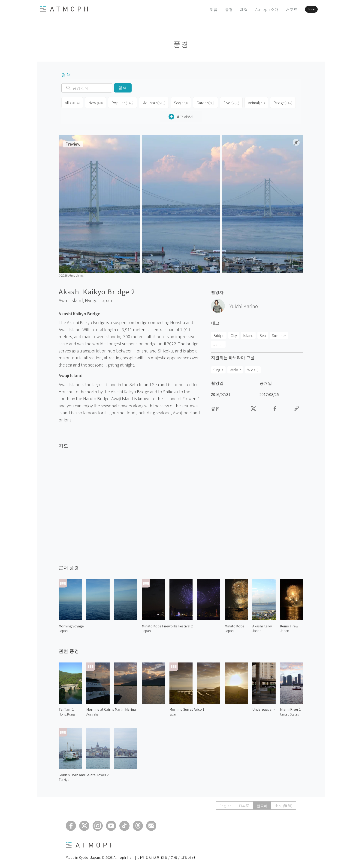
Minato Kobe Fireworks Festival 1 (236, 624)
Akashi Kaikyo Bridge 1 (264, 624)
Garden (203, 102)
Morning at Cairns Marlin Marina (111, 707)
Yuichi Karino (244, 304)
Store (303, 9)
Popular (121, 102)
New (95, 102)
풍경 (215, 9)
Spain (173, 712)
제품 (200, 9)
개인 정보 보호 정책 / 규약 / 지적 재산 (167, 856)
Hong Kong (67, 712)
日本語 (243, 804)
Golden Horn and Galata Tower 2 (84, 773)
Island (248, 334)
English (224, 804)
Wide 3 (253, 368)
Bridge (280, 102)
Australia (92, 712)
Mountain (151, 102)
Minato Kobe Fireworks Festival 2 (167, 624)
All (72, 102)
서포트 (278, 9)
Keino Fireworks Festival (292, 624)
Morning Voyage (71, 624)
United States (289, 712)
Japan (106, 298)
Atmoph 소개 (253, 9)
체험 (230, 9)
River (228, 102)
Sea (178, 102)
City (234, 334)
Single (218, 368)
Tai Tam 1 (66, 707)
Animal (253, 102)
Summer (279, 334)
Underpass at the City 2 (264, 707)
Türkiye (64, 778)
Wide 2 (235, 368)
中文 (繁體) (283, 804)
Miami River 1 (290, 707)
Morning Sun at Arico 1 (187, 707)
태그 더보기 (181, 115)
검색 (123, 88)
